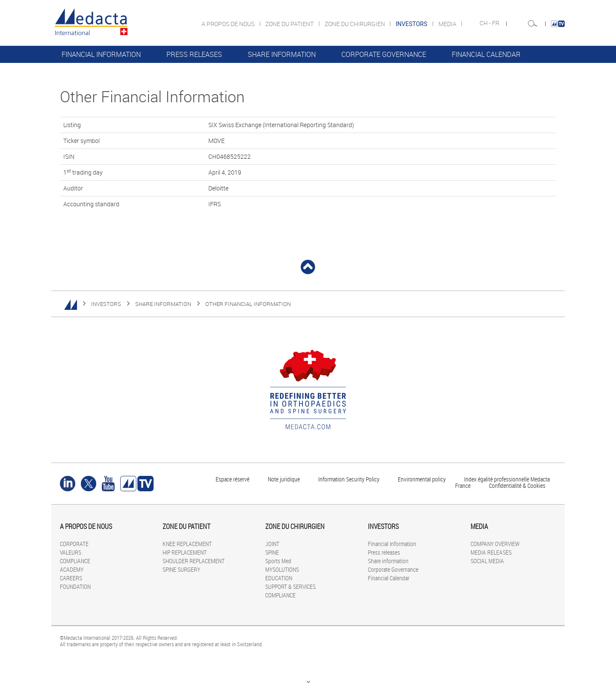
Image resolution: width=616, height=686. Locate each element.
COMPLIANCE (75, 561)
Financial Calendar (486, 54)
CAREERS (71, 578)
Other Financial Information (248, 304)
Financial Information (101, 54)
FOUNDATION (75, 587)
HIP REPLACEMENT (185, 552)
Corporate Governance (384, 54)
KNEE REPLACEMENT (187, 544)
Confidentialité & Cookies (517, 486)
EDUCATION (279, 578)
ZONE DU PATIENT (290, 24)
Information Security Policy (349, 479)
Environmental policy (422, 479)
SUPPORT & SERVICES (290, 587)
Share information (282, 54)
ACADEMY (72, 569)
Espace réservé (233, 479)
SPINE (272, 552)
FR (496, 23)
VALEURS (71, 552)
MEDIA (448, 24)
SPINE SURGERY (181, 569)
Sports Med (278, 561)
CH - (486, 23)
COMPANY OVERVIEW (495, 544)
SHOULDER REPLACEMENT (194, 561)
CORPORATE (74, 544)
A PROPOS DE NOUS (229, 24)
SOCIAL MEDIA (487, 561)
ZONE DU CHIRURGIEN (355, 24)
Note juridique (284, 479)
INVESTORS (106, 304)
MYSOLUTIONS (282, 569)
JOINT (272, 544)
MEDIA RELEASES (491, 552)
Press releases (194, 54)
